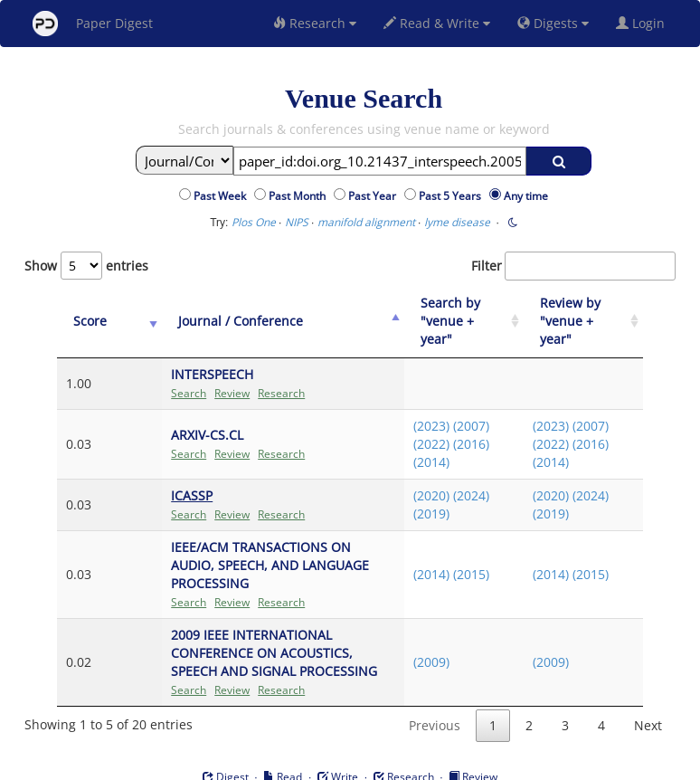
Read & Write (437, 23)
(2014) (411, 444)
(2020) (411, 477)
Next (648, 689)
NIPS (297, 222)
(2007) (451, 408)
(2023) (411, 408)
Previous (435, 689)
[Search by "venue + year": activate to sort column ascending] (449, 313)
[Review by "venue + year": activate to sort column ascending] (578, 313)
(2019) (411, 495)
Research (315, 23)
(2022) (411, 426)
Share (443, 762)
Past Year (375, 196)
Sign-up (313, 762)
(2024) (451, 477)
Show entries (86, 266)
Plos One (254, 222)
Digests (553, 23)
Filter (573, 266)
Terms (357, 762)
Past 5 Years (453, 196)
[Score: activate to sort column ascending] (90, 313)
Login (644, 23)
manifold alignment (366, 222)
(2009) (411, 626)
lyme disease (457, 222)
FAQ (274, 762)
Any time (526, 196)
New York (497, 762)
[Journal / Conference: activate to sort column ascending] (254, 313)
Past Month (300, 196)
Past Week (222, 196)
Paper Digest (93, 24)
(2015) (451, 547)
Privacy (401, 762)
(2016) (451, 426)
